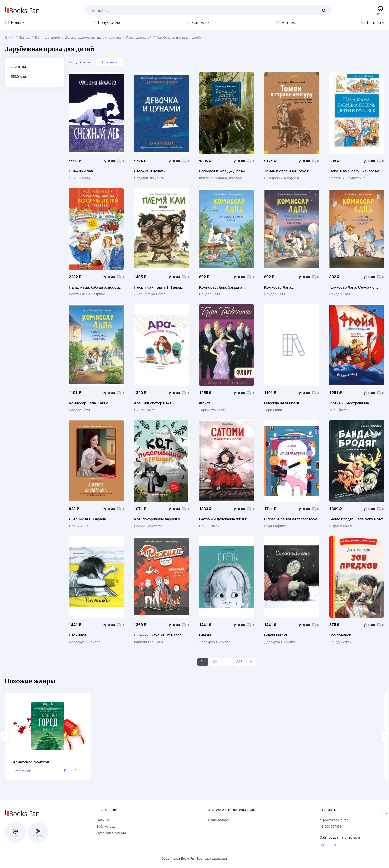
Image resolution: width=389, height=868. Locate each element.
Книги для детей (48, 38)
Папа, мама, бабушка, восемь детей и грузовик (355, 171)
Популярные (80, 62)
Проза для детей (139, 38)
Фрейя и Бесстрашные (349, 403)
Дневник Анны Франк (88, 519)
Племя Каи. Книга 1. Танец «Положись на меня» (157, 287)
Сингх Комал (145, 410)
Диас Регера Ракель (151, 294)
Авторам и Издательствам (232, 810)
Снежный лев (81, 171)
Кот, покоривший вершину (157, 519)
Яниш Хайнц (79, 178)
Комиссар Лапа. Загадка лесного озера (221, 287)
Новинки (110, 62)
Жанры (24, 38)
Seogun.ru (328, 845)
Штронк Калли (341, 526)
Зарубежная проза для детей (179, 38)
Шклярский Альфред (282, 178)
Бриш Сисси (210, 526)
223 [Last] (239, 662)
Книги (9, 38)
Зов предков (340, 635)
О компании (107, 810)
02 (215, 662)
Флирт (205, 403)
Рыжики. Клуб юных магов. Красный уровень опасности (159, 635)
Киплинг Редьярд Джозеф (221, 178)
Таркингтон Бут (212, 410)
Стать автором (219, 820)
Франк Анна (79, 526)
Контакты (328, 810)
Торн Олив (273, 410)
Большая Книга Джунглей (222, 171)
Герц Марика (275, 526)
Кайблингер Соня (148, 642)
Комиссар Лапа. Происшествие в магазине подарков (287, 287)
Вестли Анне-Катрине (348, 178)
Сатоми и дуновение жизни (223, 519)
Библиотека (106, 827)
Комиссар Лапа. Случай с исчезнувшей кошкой (352, 287)
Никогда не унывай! (282, 403)
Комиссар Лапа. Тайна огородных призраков (89, 403)
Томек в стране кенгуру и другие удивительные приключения (287, 171)
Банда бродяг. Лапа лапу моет (356, 519)
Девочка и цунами (150, 171)
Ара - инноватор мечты (154, 403)
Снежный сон (276, 635)
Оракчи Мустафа (148, 526)
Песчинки (77, 635)
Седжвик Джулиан (149, 178)
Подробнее (73, 771)
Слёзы (205, 635)
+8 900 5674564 (331, 827)
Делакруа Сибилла (85, 642)
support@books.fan (334, 820)
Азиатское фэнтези (31, 762)
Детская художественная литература (93, 38)
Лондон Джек (340, 642)
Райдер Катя (210, 294)
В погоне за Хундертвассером (291, 519)
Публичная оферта (111, 833)
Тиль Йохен (339, 410)
